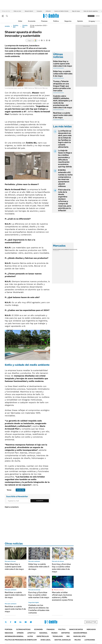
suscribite (91, 16)
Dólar (20, 21)
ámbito (7, 26)
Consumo (39, 11)
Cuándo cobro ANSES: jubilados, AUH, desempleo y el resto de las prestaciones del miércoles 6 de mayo (63, 102)
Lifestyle (31, 633)
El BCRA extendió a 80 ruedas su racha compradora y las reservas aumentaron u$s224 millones (65, 178)
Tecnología (58, 636)
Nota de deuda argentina (91, 11)
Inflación (48, 11)
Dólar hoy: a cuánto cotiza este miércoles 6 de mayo (63, 74)
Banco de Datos (76, 629)
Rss (68, 636)
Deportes (65, 633)
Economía (32, 21)
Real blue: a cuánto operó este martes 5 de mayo (15, 609)
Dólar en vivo (17, 11)
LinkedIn (20, 622)
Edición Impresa (80, 633)
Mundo (54, 633)
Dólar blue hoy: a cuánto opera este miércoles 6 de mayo (63, 64)
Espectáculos (43, 636)
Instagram (15, 622)
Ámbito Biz (25, 26)
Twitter (6, 622)
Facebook (11, 622)
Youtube (26, 622)
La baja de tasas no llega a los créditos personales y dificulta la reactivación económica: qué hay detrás (65, 159)
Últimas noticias (23, 629)
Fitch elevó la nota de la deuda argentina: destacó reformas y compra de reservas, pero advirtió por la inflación (65, 200)
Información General (14, 636)
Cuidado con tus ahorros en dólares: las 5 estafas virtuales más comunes (39, 609)
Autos (30, 636)
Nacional (43, 633)
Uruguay (92, 21)
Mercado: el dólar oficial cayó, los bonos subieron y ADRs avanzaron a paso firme (62, 596)
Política (56, 21)
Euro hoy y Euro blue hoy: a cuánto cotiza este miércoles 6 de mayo (61, 568)
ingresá (98, 16)
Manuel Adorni (29, 11)
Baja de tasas (76, 11)
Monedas (56, 249)
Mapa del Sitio (79, 636)
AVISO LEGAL (46, 640)
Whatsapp (31, 622)
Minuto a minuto (59, 590)
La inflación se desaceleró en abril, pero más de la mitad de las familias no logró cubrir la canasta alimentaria (65, 139)
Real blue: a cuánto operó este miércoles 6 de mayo (63, 115)
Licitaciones (90, 640)
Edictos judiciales (63, 640)
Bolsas (61, 249)
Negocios (68, 21)
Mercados (91, 629)
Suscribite (40, 501)
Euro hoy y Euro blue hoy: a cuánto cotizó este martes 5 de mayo (39, 595)
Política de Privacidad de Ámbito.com (21, 640)
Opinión (80, 21)
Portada (9, 629)
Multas (78, 640)
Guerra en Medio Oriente (61, 11)
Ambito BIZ (16, 26)
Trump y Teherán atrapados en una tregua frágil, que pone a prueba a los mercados (62, 86)
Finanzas (44, 21)
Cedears (74, 249)
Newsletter (98, 21)
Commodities (68, 249)
